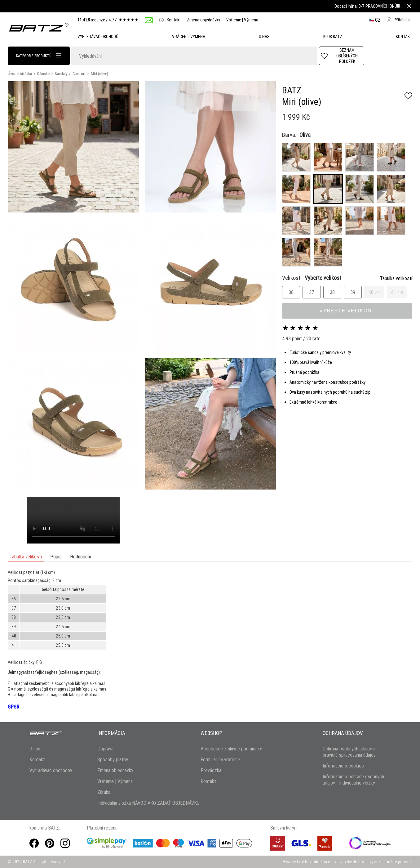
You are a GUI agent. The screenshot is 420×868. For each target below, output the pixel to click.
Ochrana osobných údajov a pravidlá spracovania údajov (349, 752)
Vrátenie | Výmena (242, 20)
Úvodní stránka (20, 74)
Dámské (43, 74)
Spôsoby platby (113, 759)
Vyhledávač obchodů (98, 37)
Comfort (79, 74)
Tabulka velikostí (396, 278)
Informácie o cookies (343, 766)
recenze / (108, 20)
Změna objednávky (203, 20)
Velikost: (312, 278)
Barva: (289, 135)
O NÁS (264, 37)
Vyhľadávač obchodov (51, 770)
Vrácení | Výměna (189, 37)
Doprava (105, 749)
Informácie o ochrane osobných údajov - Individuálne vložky (353, 780)
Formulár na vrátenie (220, 759)
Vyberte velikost (347, 311)
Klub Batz (333, 37)
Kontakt (170, 20)
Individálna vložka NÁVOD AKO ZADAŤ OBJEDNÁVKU (148, 803)
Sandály (61, 74)
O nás (35, 749)
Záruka (104, 792)
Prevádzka (211, 770)
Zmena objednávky (115, 770)
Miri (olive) (99, 74)
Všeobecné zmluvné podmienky (231, 749)
